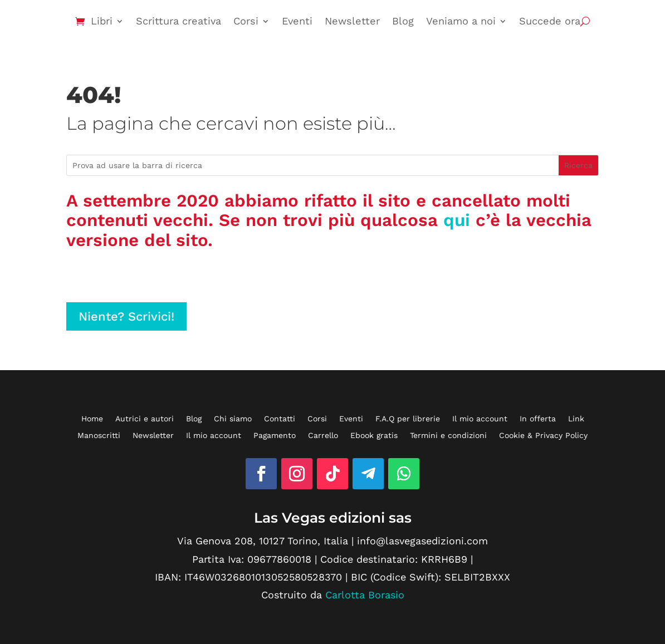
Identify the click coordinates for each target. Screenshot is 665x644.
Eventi (297, 21)
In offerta (538, 419)
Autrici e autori (145, 419)
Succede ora (550, 21)
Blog (403, 21)
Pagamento (275, 436)
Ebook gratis (374, 436)
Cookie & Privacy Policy (543, 436)
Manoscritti (99, 436)
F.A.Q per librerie (408, 419)
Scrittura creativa (179, 21)
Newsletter (352, 21)
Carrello (323, 436)
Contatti (280, 419)
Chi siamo (233, 419)
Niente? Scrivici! (126, 316)
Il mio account (480, 419)
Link (576, 419)
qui (457, 220)
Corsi (246, 21)
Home (92, 419)
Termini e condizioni (448, 436)
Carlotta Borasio (365, 595)
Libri (102, 21)
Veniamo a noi (461, 21)
